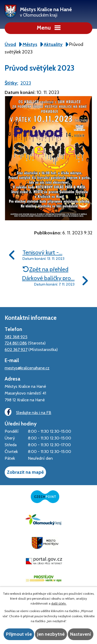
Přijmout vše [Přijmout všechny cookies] (19, 634)
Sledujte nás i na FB (28, 412)
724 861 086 (16, 343)
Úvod (10, 44)
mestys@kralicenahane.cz (27, 368)
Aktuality (53, 44)
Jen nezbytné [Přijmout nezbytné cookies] (51, 634)
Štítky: (11, 83)
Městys (30, 44)
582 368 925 (16, 337)
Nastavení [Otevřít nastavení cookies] (81, 634)
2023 (26, 83)
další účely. (59, 603)
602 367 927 (16, 349)
